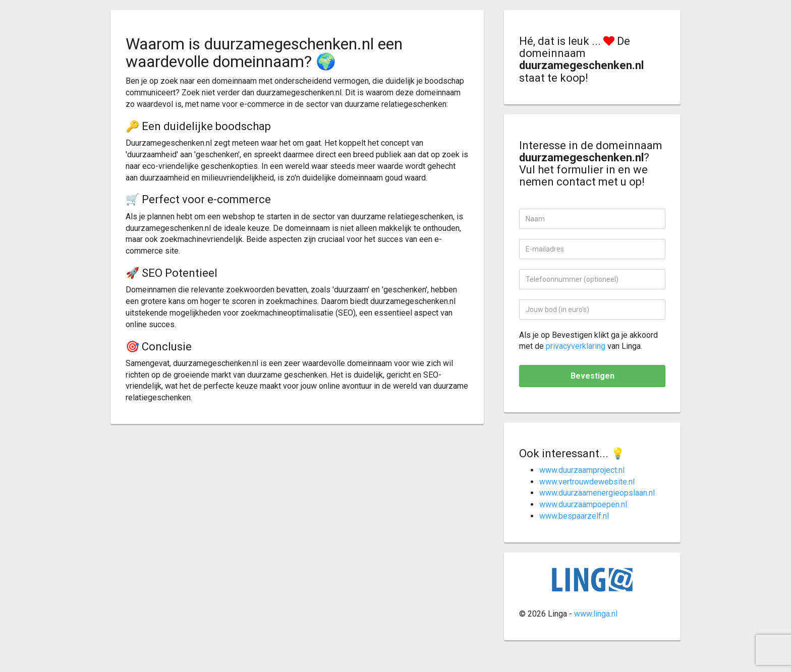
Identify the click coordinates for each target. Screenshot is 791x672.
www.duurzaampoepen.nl (583, 504)
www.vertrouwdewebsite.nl (587, 482)
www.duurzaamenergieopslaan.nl (597, 493)
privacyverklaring (576, 346)
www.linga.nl (596, 614)
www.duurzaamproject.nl (582, 470)
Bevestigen (592, 376)
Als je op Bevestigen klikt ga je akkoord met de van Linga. (588, 341)
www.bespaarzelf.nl (574, 516)
